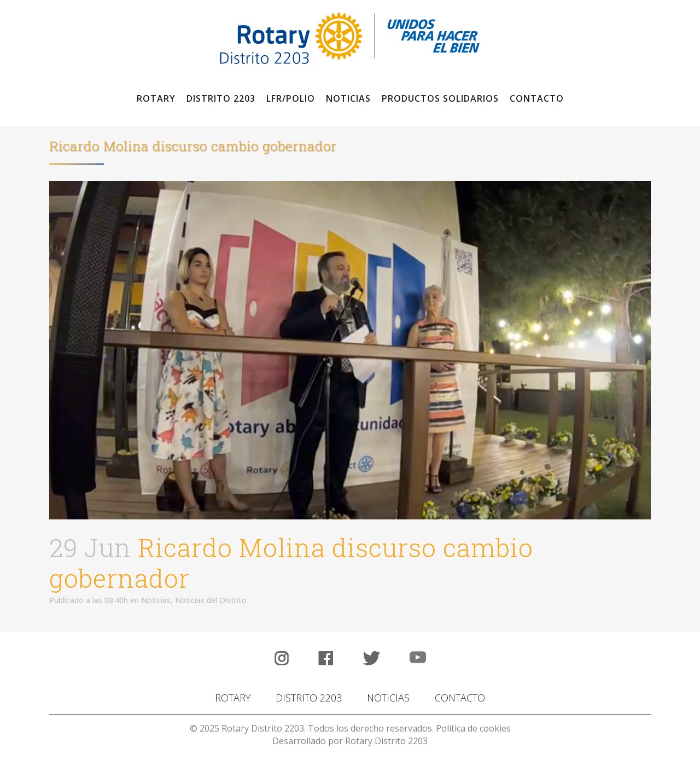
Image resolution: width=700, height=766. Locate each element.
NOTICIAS (388, 698)
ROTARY (233, 698)
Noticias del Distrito (211, 600)
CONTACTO (460, 698)
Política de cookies (473, 728)
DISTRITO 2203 (309, 698)
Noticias (156, 600)
